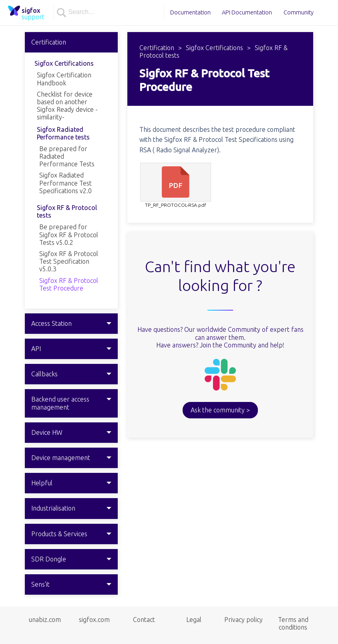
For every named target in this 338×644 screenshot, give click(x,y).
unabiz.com (45, 620)
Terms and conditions (293, 623)
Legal (194, 620)
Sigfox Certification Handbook (64, 79)
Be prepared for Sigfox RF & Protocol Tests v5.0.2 (69, 234)
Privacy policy (243, 620)
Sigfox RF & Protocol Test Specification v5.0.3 (69, 261)
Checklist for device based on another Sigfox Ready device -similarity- (67, 106)
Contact (144, 620)
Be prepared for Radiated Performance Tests (67, 156)
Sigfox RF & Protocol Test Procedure (69, 284)
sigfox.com (94, 620)
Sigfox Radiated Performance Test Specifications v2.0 (65, 183)
